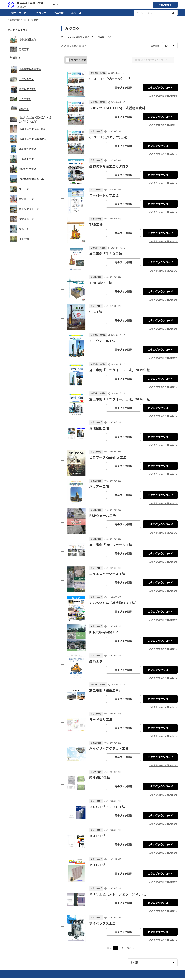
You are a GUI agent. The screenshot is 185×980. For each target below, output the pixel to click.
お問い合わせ (165, 5)
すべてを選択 (76, 60)
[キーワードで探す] (173, 13)
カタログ (41, 13)
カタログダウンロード (160, 87)
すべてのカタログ (17, 30)
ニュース (76, 13)
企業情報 (59, 13)
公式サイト (23, 7)
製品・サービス (20, 13)
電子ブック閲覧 (123, 87)
